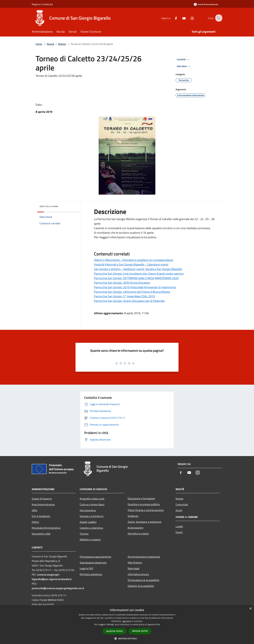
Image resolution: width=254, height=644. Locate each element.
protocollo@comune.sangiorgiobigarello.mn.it (58, 588)
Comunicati (182, 504)
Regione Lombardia (42, 4)
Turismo (84, 534)
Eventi (179, 532)
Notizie (62, 44)
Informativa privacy (138, 574)
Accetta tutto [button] (115, 631)
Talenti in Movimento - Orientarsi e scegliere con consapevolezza (133, 260)
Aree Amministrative (43, 504)
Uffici (35, 510)
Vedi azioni (184, 66)
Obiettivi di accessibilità (141, 586)
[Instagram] (190, 18)
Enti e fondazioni (41, 516)
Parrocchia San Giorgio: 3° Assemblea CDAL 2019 (124, 296)
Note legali (134, 568)
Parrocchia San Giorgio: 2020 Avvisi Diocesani (122, 283)
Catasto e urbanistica (91, 528)
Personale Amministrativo (46, 528)
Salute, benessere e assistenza (144, 522)
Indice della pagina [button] (49, 206)
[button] (127, 638)
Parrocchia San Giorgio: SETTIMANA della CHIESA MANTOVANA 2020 (136, 278)
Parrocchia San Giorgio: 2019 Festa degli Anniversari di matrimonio (135, 287)
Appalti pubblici (88, 522)
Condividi (183, 60)
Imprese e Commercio (92, 516)
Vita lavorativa (88, 510)
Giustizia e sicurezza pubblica (144, 504)
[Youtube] (181, 18)
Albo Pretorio (135, 563)
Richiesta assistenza (91, 574)
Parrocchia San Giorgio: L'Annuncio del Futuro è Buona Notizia (132, 292)
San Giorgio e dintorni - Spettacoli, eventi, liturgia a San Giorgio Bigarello (138, 269)
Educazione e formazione (141, 498)
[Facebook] (173, 18)
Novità (50, 44)
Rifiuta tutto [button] (140, 631)
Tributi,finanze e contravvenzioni (146, 510)
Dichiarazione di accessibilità (143, 580)
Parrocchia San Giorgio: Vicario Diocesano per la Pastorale (129, 301)
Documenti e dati (41, 534)
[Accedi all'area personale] (206, 4)
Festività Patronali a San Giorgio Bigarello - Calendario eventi (131, 264)
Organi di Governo (42, 499)
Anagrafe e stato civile (92, 499)
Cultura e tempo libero (92, 504)
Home (39, 44)
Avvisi (179, 510)
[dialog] (127, 625)
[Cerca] (218, 18)
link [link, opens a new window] (158, 624)
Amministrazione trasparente (144, 557)
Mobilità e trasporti (90, 539)
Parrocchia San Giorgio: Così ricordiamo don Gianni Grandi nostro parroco (139, 274)
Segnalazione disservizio (93, 563)
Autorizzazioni (136, 528)
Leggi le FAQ (87, 568)
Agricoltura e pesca (138, 533)
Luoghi (179, 526)
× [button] (250, 609)
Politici (35, 522)
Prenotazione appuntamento (95, 557)
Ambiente (133, 516)
